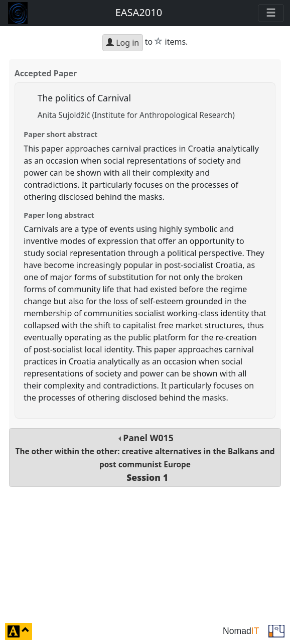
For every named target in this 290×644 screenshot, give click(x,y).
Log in (122, 43)
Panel (145, 458)
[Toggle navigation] (271, 13)
